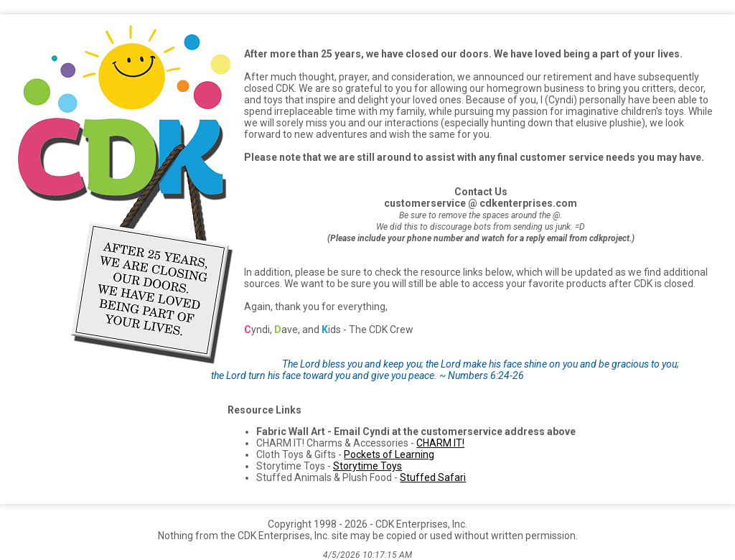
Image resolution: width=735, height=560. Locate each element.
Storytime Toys (367, 466)
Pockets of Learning (389, 454)
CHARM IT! (440, 443)
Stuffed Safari (433, 477)
